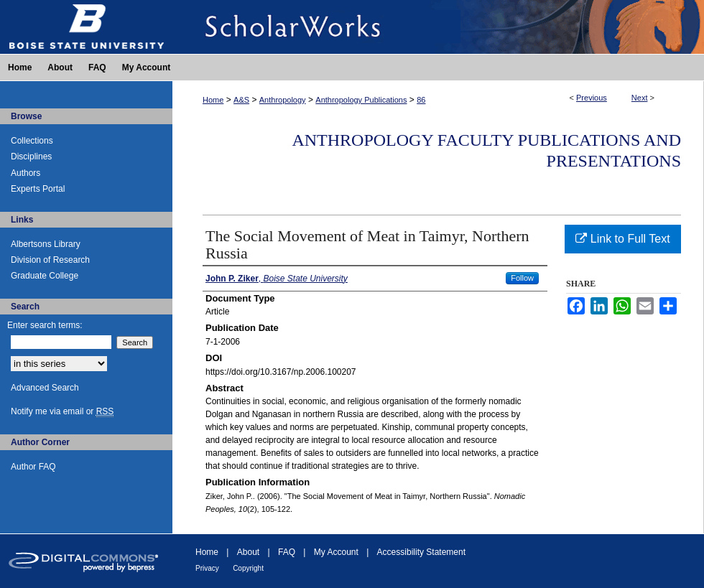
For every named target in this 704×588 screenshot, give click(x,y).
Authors (26, 173)
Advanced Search (45, 388)
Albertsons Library (46, 244)
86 (421, 100)
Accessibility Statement (421, 552)
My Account (336, 552)
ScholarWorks (438, 27)
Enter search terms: (45, 325)
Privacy (207, 568)
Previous (592, 98)
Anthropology (283, 100)
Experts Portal (38, 189)
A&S (241, 100)
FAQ (287, 552)
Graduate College (45, 276)
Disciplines (31, 157)
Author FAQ (33, 467)
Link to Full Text (622, 239)
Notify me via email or (62, 411)
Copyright (248, 568)
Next (640, 98)
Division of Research (50, 260)
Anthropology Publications (361, 100)
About (248, 552)
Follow (522, 278)
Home (213, 100)
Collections (32, 141)
